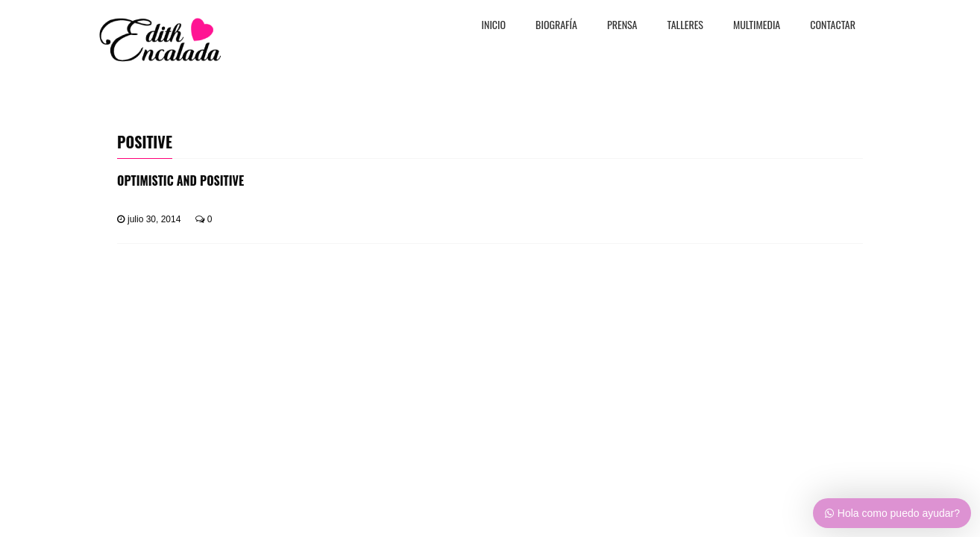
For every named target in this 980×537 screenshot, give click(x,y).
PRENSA (622, 26)
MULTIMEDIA (757, 26)
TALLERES (686, 26)
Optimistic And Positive (180, 180)
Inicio (494, 26)
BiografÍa (556, 26)
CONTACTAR (833, 26)
